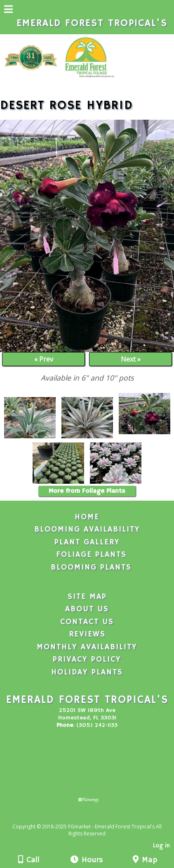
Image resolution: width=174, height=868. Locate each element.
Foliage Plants (91, 555)
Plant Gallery (87, 542)
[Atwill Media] (94, 817)
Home (87, 517)
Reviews (87, 634)
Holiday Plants (87, 672)
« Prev (44, 359)
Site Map (87, 597)
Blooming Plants (91, 568)
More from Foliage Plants (87, 491)
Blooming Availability (87, 530)
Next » (131, 359)
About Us (87, 609)
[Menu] (8, 10)
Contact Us (87, 622)
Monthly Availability (87, 647)
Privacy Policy (87, 660)
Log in (161, 846)
